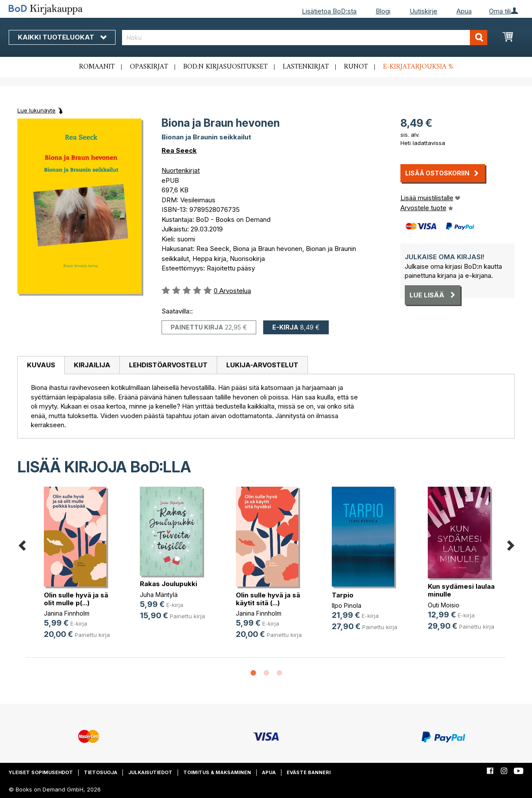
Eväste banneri (309, 772)
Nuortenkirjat (181, 170)
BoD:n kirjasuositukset (225, 67)
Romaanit (97, 67)
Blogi (383, 11)
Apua (464, 11)
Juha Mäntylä (159, 595)
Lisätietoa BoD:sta (329, 11)
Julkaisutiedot (150, 772)
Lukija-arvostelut (262, 365)
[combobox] (305, 38)
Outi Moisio (444, 605)
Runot (356, 67)
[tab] (41, 366)
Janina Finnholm (67, 613)
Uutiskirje (423, 11)
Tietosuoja (101, 772)
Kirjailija (92, 365)
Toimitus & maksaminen (217, 772)
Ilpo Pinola (347, 605)
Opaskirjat (149, 67)
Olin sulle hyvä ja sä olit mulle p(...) (76, 599)
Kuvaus (41, 365)
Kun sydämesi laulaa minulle (461, 590)
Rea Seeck (179, 150)
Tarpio (343, 595)
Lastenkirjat (306, 67)
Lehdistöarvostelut (168, 365)
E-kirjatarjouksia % (418, 67)
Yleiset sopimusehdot (41, 772)
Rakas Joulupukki (169, 584)
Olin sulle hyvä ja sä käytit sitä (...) (268, 599)
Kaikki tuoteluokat (62, 37)
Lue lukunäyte (36, 110)
